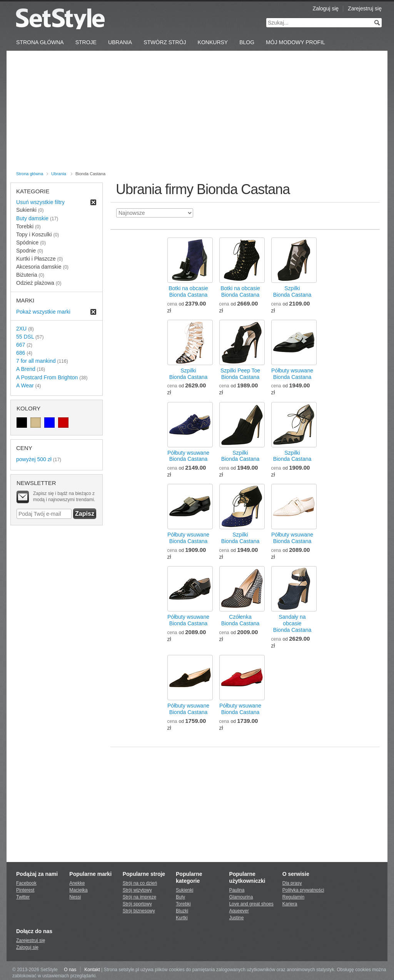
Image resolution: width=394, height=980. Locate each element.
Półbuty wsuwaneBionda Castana (292, 374)
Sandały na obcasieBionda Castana (292, 623)
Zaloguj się (326, 8)
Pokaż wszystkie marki (43, 312)
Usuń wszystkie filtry (40, 202)
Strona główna (30, 174)
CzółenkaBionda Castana (240, 620)
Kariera (290, 904)
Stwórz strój (165, 42)
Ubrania (120, 42)
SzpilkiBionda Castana (292, 292)
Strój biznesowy (139, 911)
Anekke (77, 883)
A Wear (25, 385)
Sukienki (184, 890)
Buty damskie (32, 218)
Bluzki (182, 911)
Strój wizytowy (137, 890)
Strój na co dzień (140, 883)
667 (21, 345)
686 (21, 353)
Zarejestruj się (365, 8)
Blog (247, 42)
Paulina (237, 890)
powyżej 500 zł (34, 459)
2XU (21, 329)
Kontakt (92, 970)
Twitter (23, 897)
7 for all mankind (36, 361)
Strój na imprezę (139, 897)
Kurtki (182, 918)
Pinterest (25, 890)
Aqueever (239, 911)
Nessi (75, 897)
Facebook (26, 883)
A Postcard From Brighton (47, 377)
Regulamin (293, 897)
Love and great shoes (251, 904)
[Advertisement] (197, 112)
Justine (236, 918)
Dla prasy (292, 883)
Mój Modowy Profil (295, 42)
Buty (180, 897)
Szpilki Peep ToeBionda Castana (240, 374)
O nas (70, 970)
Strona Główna (40, 42)
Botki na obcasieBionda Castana (188, 292)
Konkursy (213, 42)
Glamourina (241, 897)
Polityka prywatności (303, 890)
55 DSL (25, 337)
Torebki (183, 904)
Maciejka (78, 890)
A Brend (26, 369)
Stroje (86, 42)
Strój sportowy (137, 904)
